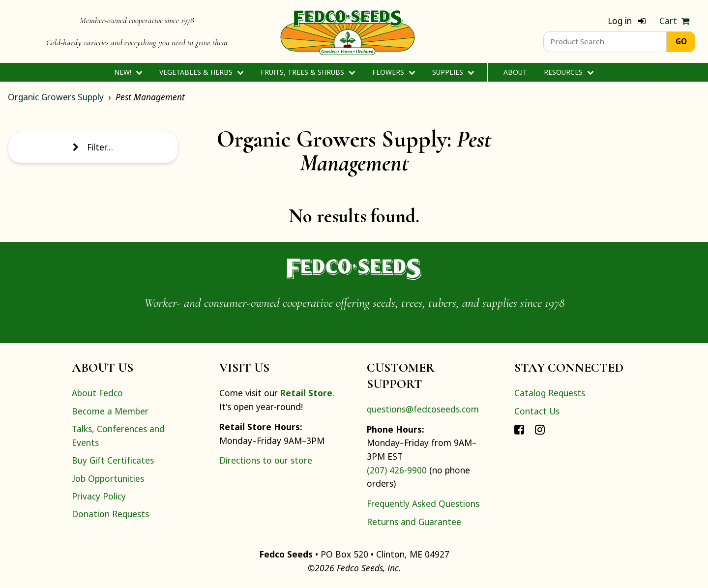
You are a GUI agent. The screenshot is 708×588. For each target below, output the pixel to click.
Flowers (394, 72)
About (515, 72)
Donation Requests (110, 514)
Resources (569, 72)
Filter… (93, 147)
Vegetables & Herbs (201, 72)
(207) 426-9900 (397, 470)
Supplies (453, 72)
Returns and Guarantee (414, 522)
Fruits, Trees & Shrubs (308, 72)
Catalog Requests (550, 393)
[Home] (348, 31)
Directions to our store (266, 460)
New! (128, 72)
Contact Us (537, 411)
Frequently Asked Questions (423, 503)
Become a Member (110, 411)
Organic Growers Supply (56, 97)
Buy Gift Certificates (113, 460)
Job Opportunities (108, 478)
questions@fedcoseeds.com (423, 409)
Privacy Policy (99, 496)
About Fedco (97, 393)
